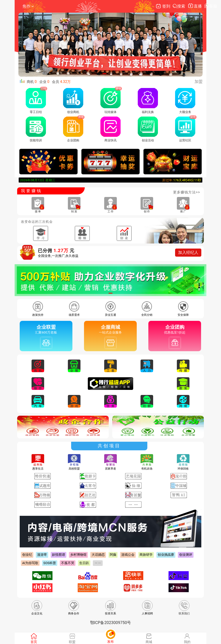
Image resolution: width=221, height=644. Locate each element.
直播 (195, 6)
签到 (163, 6)
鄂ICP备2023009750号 (111, 623)
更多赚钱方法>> (187, 192)
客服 (211, 6)
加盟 (199, 82)
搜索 (179, 6)
